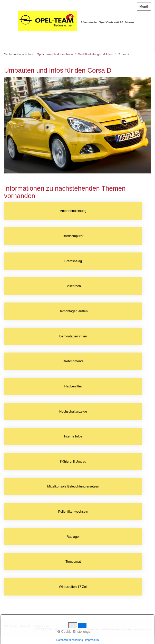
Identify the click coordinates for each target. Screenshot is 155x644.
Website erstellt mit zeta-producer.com (125, 629)
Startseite (11, 626)
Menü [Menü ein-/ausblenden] (144, 7)
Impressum (41, 626)
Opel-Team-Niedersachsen (55, 54)
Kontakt (25, 626)
